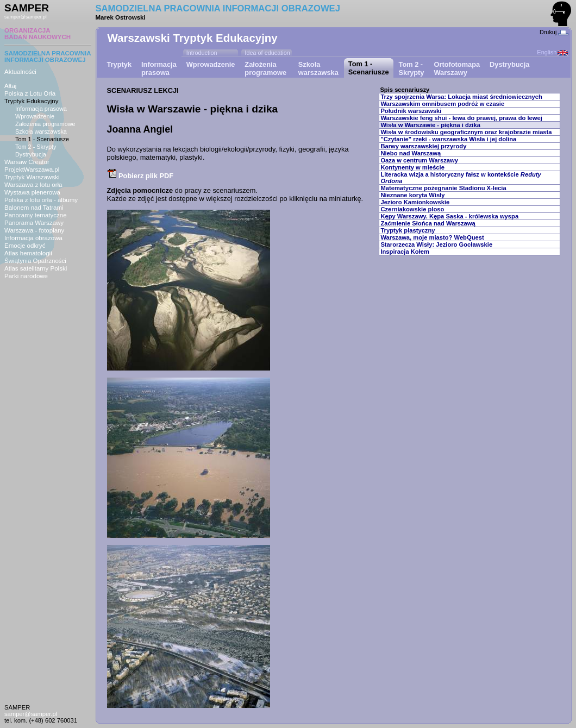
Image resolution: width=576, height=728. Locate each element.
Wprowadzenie (35, 116)
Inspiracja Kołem (405, 252)
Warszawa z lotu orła (33, 185)
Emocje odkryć (25, 246)
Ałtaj (10, 86)
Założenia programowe (45, 124)
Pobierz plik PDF (140, 176)
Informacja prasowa (41, 109)
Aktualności (20, 72)
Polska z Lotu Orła (30, 93)
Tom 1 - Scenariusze (42, 139)
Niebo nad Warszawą (411, 153)
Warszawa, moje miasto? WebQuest (432, 237)
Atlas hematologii (28, 253)
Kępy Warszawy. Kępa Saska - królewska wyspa (449, 216)
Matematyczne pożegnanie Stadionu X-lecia (443, 188)
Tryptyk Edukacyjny (31, 101)
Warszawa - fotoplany (34, 230)
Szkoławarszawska (318, 68)
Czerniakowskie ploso (412, 209)
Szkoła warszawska (41, 131)
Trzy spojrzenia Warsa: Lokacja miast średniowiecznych (461, 97)
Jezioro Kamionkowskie (415, 202)
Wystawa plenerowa (32, 192)
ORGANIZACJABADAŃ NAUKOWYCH (37, 34)
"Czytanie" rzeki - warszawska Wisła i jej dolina (448, 139)
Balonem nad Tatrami (34, 208)
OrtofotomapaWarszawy (457, 68)
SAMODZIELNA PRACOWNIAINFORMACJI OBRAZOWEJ (48, 57)
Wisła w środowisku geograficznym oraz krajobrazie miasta (466, 132)
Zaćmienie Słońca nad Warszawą (428, 223)
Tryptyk (120, 64)
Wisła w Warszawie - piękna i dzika (430, 125)
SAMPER (27, 8)
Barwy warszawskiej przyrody (423, 146)
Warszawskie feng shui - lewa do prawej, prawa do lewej (461, 118)
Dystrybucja (31, 154)
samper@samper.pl (26, 17)
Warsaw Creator (27, 162)
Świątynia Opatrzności (35, 261)
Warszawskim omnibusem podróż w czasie (442, 104)
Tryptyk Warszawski (32, 177)
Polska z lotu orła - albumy (41, 200)
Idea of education (267, 53)
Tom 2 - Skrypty (36, 147)
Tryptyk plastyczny (408, 230)
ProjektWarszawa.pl (32, 170)
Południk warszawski (411, 111)
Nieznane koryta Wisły (412, 195)
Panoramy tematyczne (36, 215)
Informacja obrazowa (33, 238)
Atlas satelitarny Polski (36, 268)
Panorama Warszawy (34, 223)
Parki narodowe (26, 276)
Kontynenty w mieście (412, 167)
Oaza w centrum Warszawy (419, 160)
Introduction (202, 53)
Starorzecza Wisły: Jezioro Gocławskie (436, 244)
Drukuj (554, 32)
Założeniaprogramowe (265, 68)
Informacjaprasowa (159, 68)
